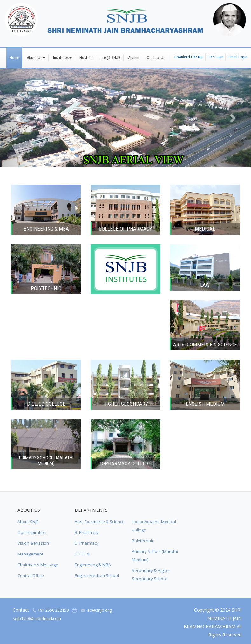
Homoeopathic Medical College (154, 526)
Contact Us (156, 58)
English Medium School (97, 575)
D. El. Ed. (82, 554)
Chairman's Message (38, 565)
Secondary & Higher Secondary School (151, 575)
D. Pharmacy (87, 543)
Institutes (62, 58)
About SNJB (28, 522)
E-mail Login (237, 57)
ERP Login (216, 57)
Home (14, 58)
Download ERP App (189, 57)
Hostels (86, 58)
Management (30, 554)
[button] (19, 118)
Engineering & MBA (93, 565)
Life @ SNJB (110, 58)
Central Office (31, 575)
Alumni (134, 58)
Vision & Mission (33, 543)
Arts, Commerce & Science (100, 522)
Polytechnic (143, 541)
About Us (36, 58)
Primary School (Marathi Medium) (155, 555)
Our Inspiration (32, 532)
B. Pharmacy (87, 532)
